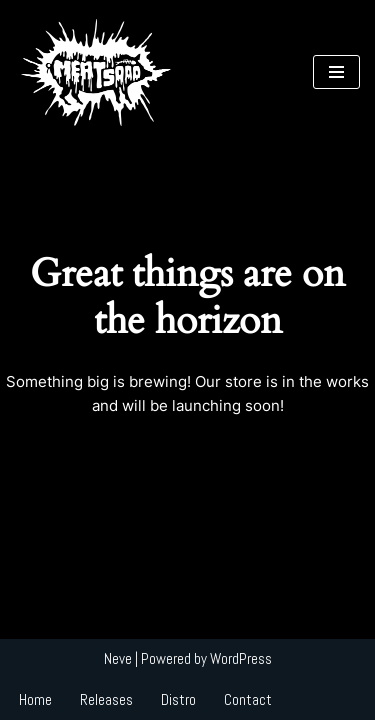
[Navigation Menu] (336, 72)
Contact (248, 699)
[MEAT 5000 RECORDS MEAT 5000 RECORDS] (95, 72)
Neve (118, 658)
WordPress (241, 658)
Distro (178, 699)
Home (35, 699)
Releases (106, 699)
